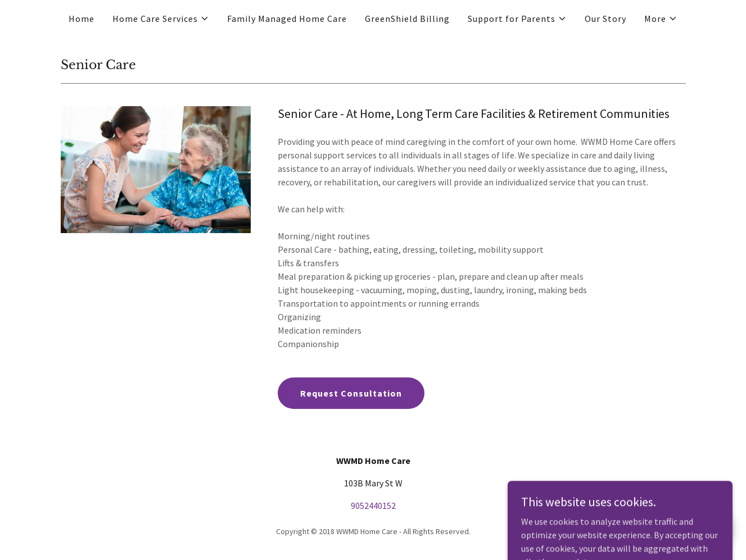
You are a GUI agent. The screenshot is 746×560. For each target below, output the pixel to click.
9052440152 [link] (373, 506)
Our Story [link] (605, 19)
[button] (161, 19)
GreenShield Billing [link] (407, 19)
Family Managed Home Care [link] (287, 19)
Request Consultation (351, 393)
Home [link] (82, 19)
